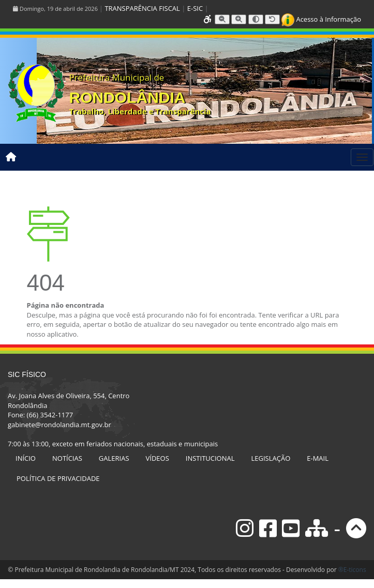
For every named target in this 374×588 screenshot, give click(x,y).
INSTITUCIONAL (210, 458)
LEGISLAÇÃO (271, 458)
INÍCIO (26, 458)
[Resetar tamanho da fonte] (272, 19)
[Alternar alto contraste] (256, 19)
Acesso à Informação (321, 19)
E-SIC (195, 8)
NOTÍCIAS (67, 458)
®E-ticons (352, 570)
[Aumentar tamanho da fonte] (239, 19)
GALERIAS (114, 458)
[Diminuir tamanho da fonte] (222, 19)
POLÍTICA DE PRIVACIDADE (58, 478)
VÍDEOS (158, 458)
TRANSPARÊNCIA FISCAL (142, 8)
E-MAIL (318, 458)
